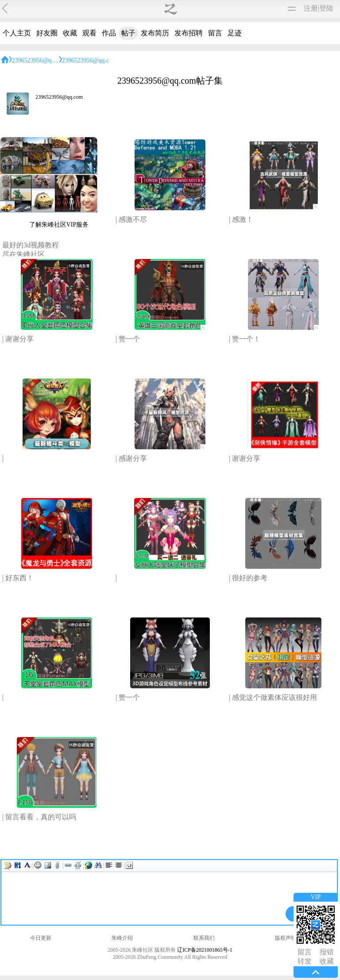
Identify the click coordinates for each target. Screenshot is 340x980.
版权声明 (286, 938)
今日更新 (41, 938)
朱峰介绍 (122, 938)
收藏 (70, 33)
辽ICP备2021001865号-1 (205, 950)
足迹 (235, 33)
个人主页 (17, 33)
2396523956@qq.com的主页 (49, 60)
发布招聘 (189, 33)
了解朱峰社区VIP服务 (59, 225)
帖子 (128, 33)
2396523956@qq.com (59, 97)
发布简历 (155, 33)
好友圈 (47, 33)
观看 (89, 33)
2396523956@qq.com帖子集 (99, 60)
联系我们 (204, 938)
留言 (215, 33)
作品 (109, 33)
